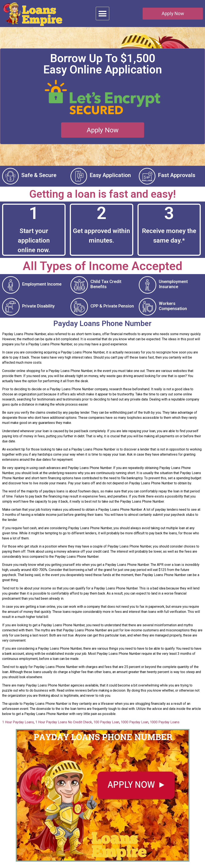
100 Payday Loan (106, 726)
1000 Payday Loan (135, 726)
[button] (103, 14)
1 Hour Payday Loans (18, 726)
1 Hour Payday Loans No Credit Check (64, 726)
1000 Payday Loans (165, 726)
